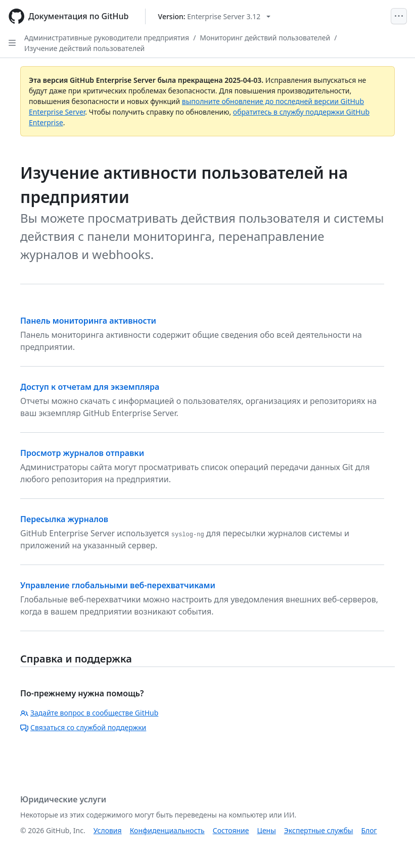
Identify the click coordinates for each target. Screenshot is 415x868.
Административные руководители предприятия (107, 38)
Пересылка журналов (64, 519)
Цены (267, 830)
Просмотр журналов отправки (82, 453)
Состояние (231, 830)
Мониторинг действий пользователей (265, 38)
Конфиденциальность (167, 830)
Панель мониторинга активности (88, 321)
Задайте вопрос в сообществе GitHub (89, 713)
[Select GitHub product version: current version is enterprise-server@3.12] (215, 16)
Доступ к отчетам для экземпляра (90, 387)
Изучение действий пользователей (84, 48)
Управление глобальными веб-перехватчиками (118, 585)
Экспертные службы (319, 830)
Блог (369, 830)
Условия (108, 830)
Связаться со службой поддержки (83, 727)
